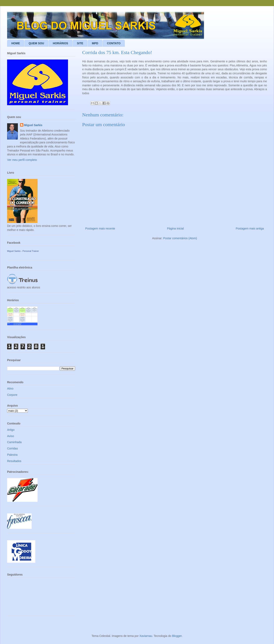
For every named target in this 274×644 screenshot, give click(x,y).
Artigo (11, 430)
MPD (95, 43)
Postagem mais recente (100, 228)
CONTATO (114, 43)
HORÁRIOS (60, 43)
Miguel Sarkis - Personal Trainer (23, 251)
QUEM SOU (36, 43)
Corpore (12, 395)
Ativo (10, 389)
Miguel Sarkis (33, 125)
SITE (80, 43)
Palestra (12, 455)
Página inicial (175, 228)
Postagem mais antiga (250, 228)
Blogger (177, 636)
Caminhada (14, 442)
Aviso (11, 436)
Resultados (14, 461)
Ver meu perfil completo (22, 160)
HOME (16, 43)
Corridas (12, 448)
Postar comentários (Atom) (180, 238)
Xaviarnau (146, 636)
